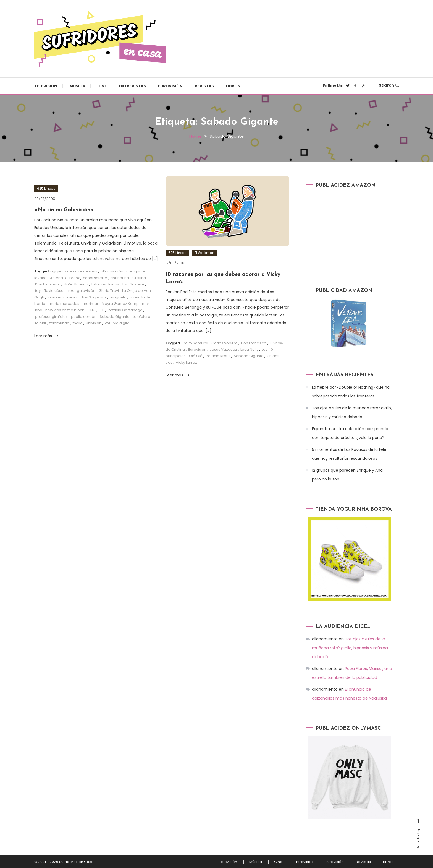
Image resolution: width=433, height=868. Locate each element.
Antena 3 (58, 277)
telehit (41, 323)
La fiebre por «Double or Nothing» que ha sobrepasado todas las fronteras (351, 392)
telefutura (142, 316)
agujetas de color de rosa (74, 271)
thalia (78, 323)
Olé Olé (196, 355)
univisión (94, 323)
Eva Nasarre (133, 284)
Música (77, 86)
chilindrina (120, 277)
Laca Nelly (249, 349)
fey (38, 290)
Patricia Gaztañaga (125, 310)
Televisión (46, 86)
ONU (91, 310)
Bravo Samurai (195, 342)
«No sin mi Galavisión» (65, 210)
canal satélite (95, 277)
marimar (90, 303)
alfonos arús (112, 271)
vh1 (107, 323)
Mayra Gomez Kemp (120, 303)
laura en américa (63, 297)
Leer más (46, 335)
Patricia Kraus (218, 355)
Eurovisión (170, 86)
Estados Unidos (105, 284)
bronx (74, 277)
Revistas (204, 86)
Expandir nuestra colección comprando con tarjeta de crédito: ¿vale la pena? (350, 433)
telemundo (59, 323)
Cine (102, 86)
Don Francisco (48, 284)
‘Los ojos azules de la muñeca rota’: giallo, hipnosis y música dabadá (352, 412)
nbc (39, 310)
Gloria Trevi (109, 290)
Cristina (139, 277)
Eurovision (197, 349)
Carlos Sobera (225, 342)
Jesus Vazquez (223, 349)
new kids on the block (65, 310)
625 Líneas (46, 188)
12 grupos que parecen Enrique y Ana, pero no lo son (348, 475)
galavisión (86, 290)
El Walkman (204, 253)
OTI (102, 310)
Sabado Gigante (115, 316)
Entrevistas (132, 86)
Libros (233, 86)
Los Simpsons (94, 297)
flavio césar (54, 290)
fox (71, 290)
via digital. (122, 323)
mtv (145, 303)
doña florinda (76, 284)
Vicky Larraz (186, 362)
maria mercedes (64, 303)
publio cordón (84, 316)
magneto (118, 297)
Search (389, 85)
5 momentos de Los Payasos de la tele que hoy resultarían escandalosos (349, 454)
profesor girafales (51, 316)
